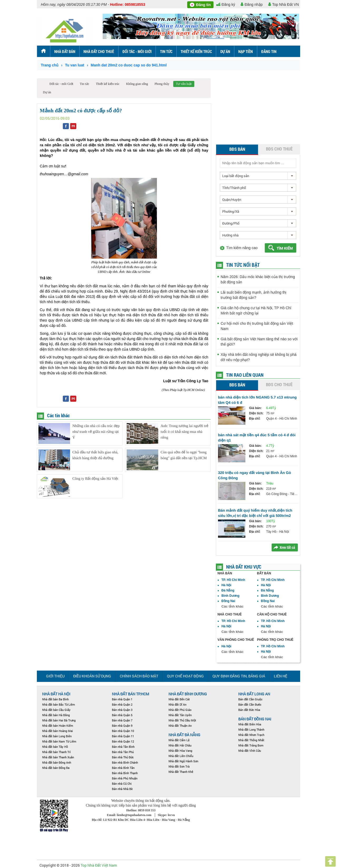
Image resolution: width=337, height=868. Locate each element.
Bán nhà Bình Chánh (125, 762)
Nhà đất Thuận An (180, 726)
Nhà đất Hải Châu (180, 745)
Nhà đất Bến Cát (179, 699)
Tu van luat (75, 65)
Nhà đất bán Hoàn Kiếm (58, 726)
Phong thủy (162, 84)
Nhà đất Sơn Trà (179, 766)
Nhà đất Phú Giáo (180, 710)
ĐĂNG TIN (269, 51)
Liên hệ (281, 676)
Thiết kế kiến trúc (196, 51)
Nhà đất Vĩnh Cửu (250, 751)
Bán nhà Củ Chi (122, 784)
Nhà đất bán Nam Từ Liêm (59, 741)
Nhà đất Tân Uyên (180, 715)
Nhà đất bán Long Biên (57, 736)
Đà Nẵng (228, 590)
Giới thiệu (55, 676)
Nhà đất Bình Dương (188, 694)
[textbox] (258, 163)
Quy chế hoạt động (185, 676)
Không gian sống (137, 84)
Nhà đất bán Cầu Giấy (56, 710)
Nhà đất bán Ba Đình (55, 699)
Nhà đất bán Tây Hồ (55, 747)
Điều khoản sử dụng (92, 676)
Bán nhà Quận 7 (122, 720)
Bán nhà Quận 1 (122, 699)
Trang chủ (50, 65)
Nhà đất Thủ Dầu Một (182, 720)
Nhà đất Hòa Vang (180, 751)
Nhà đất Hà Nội (56, 694)
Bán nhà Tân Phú (123, 752)
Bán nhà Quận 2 (122, 704)
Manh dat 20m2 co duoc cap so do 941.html (129, 65)
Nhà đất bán (65, 51)
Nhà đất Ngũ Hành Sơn (183, 761)
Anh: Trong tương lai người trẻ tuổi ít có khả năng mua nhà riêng (184, 432)
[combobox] (258, 176)
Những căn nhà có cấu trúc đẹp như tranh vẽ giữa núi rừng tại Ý (96, 432)
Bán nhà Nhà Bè (122, 789)
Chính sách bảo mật (139, 676)
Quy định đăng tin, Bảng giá (239, 676)
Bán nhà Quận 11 (123, 736)
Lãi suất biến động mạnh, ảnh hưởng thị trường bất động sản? (254, 295)
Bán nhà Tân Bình (123, 747)
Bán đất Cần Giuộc (250, 699)
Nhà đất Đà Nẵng (184, 735)
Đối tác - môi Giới (137, 51)
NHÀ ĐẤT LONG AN (254, 694)
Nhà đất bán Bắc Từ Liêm (59, 704)
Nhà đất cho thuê (99, 51)
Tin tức (166, 51)
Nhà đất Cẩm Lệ (179, 740)
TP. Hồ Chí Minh (233, 580)
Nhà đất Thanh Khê (181, 772)
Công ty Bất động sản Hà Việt (95, 479)
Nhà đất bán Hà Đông (56, 715)
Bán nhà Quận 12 (123, 741)
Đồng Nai (228, 601)
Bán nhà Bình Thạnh (125, 773)
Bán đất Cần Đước (250, 704)
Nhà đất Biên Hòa (250, 724)
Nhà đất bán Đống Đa (56, 768)
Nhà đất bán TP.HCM (130, 694)
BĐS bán (237, 149)
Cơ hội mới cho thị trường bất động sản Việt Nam (257, 326)
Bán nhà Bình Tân (123, 768)
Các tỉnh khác (232, 606)
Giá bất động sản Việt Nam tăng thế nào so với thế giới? (259, 342)
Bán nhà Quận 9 (122, 726)
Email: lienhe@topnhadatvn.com (130, 815)
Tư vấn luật (184, 84)
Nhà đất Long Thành (251, 729)
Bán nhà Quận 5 (122, 715)
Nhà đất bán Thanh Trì (56, 752)
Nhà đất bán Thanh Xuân (58, 757)
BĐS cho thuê (279, 149)
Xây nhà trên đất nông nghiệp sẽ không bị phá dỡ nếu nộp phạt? (259, 357)
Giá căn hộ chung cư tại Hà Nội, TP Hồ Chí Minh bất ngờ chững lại (256, 311)
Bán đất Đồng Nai (255, 719)
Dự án (225, 51)
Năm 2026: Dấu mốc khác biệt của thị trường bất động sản (258, 279)
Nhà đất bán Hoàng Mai (58, 731)
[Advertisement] (258, 111)
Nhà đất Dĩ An (177, 704)
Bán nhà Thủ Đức (123, 757)
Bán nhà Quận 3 (122, 710)
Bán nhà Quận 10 (123, 731)
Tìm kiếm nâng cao (242, 248)
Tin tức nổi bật (243, 265)
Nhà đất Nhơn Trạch (251, 735)
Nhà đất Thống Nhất (251, 740)
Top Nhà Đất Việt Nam (99, 865)
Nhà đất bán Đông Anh (57, 762)
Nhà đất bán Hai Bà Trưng (59, 720)
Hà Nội (226, 585)
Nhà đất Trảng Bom (251, 745)
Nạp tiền (246, 51)
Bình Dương (230, 596)
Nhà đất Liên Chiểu (181, 756)
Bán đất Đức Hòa (249, 710)
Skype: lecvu (166, 815)
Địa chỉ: (255, 419)
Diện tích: (256, 413)
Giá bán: (255, 408)
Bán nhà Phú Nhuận (125, 778)
